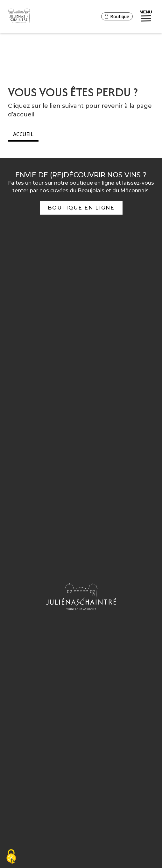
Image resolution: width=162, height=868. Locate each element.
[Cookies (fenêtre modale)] (11, 857)
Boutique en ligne (81, 208)
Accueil (23, 134)
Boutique (117, 16)
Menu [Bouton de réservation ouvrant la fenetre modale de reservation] (146, 15)
